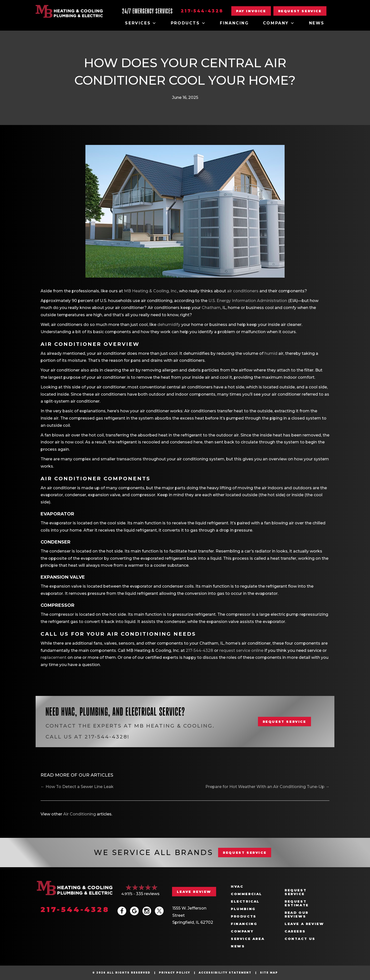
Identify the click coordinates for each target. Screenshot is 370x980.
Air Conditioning (80, 814)
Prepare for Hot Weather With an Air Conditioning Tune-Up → (267, 787)
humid (271, 353)
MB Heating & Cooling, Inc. (151, 291)
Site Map (269, 973)
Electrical (245, 901)
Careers (295, 931)
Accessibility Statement (225, 973)
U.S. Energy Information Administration (248, 301)
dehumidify (169, 325)
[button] (300, 11)
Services (141, 23)
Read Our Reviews (297, 915)
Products (188, 23)
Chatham (211, 308)
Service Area (248, 939)
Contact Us (300, 939)
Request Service (296, 892)
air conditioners (243, 291)
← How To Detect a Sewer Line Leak (77, 787)
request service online (241, 650)
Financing (234, 23)
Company (279, 23)
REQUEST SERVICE (245, 853)
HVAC (237, 887)
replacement (54, 657)
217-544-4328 (202, 11)
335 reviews (148, 894)
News (317, 23)
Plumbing (243, 909)
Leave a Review (304, 924)
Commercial (247, 894)
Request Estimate (297, 903)
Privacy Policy (175, 973)
